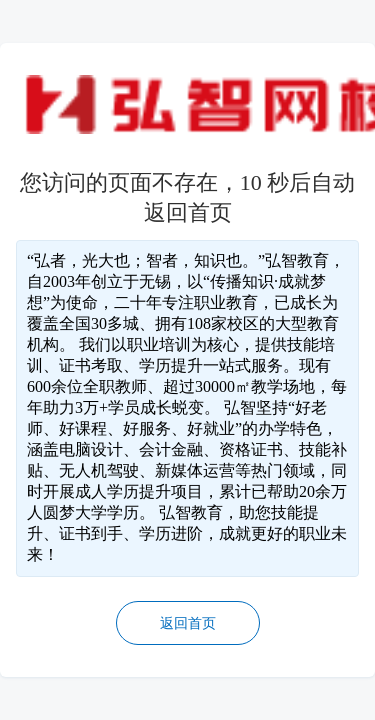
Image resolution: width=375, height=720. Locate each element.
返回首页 (188, 623)
